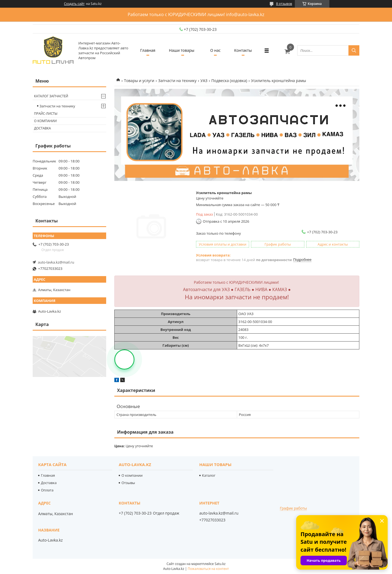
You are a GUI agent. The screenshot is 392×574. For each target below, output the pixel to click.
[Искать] (354, 50)
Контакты (243, 50)
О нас (215, 50)
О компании (45, 121)
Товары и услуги (139, 81)
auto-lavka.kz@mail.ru (56, 262)
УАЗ (204, 81)
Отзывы (128, 483)
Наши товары (182, 50)
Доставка (42, 128)
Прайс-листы (46, 114)
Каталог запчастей (51, 96)
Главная (148, 50)
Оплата (47, 490)
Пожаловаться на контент (208, 569)
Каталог (209, 475)
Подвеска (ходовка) (229, 81)
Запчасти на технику (177, 81)
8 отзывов (284, 4)
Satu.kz (220, 564)
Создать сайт (74, 4)
